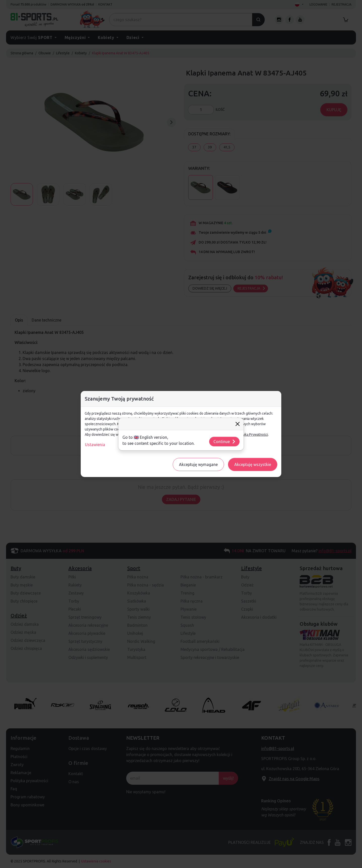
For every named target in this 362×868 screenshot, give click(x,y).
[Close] (238, 424)
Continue (225, 442)
